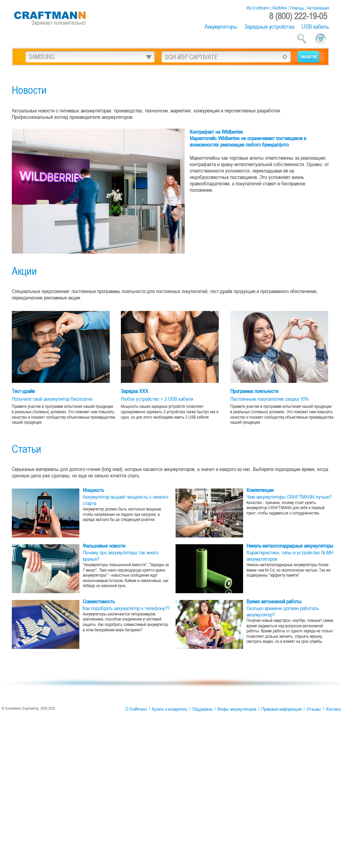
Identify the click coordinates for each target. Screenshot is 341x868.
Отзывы (314, 709)
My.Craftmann (258, 8)
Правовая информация (281, 709)
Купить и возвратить (170, 709)
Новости (29, 90)
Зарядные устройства (269, 27)
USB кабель (315, 27)
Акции (24, 271)
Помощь (297, 8)
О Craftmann (136, 709)
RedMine (280, 8)
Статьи (27, 449)
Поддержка (202, 709)
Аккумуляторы (221, 27)
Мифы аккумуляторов (237, 709)
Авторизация (318, 8)
